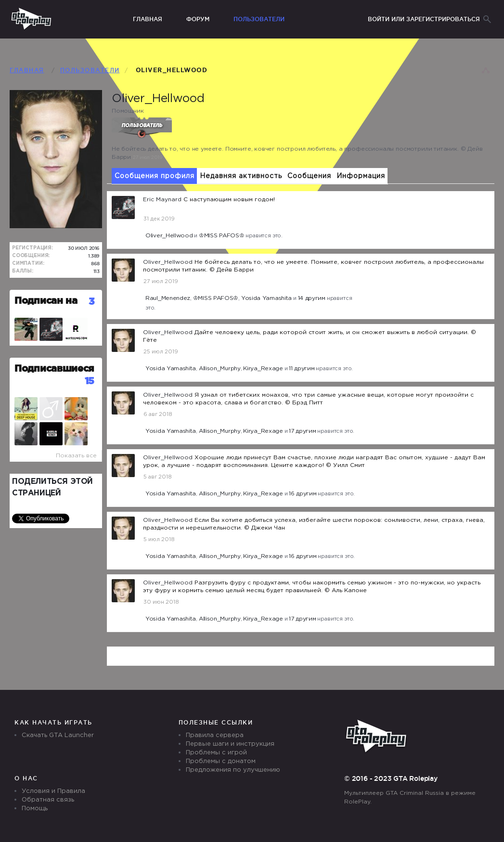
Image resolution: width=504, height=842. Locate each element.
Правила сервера (215, 735)
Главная (148, 19)
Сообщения (309, 176)
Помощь (35, 809)
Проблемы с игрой (216, 753)
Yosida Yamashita (266, 298)
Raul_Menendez (168, 298)
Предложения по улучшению (233, 770)
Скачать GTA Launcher (58, 735)
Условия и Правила (53, 791)
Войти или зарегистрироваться (424, 19)
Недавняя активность (241, 176)
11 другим (302, 369)
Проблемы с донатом (221, 761)
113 (97, 271)
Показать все (76, 456)
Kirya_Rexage (263, 369)
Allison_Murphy (220, 369)
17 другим (302, 431)
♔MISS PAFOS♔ (221, 236)
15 (90, 381)
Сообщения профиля (155, 176)
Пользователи (259, 19)
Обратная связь (48, 800)
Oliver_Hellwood (169, 236)
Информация (361, 176)
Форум (198, 19)
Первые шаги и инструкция (230, 744)
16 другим (303, 494)
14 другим (312, 298)
